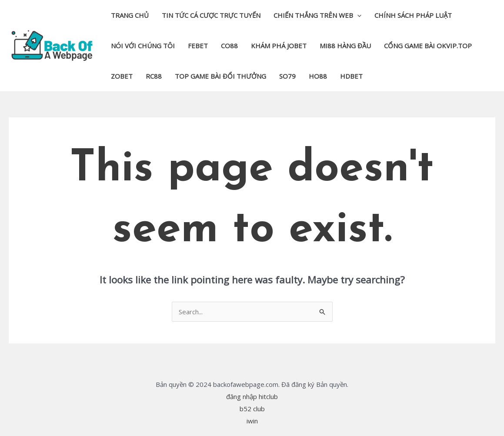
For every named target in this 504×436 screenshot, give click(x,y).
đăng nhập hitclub (252, 396)
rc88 (154, 76)
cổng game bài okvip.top (428, 46)
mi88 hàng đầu (345, 46)
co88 (229, 46)
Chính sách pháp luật (413, 15)
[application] (357, 15)
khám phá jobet (279, 46)
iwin (252, 421)
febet (198, 46)
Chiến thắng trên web (317, 15)
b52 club (252, 409)
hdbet (351, 76)
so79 (287, 76)
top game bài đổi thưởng (220, 76)
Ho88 (318, 76)
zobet (122, 76)
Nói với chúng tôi (143, 46)
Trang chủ (130, 15)
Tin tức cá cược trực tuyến (211, 15)
